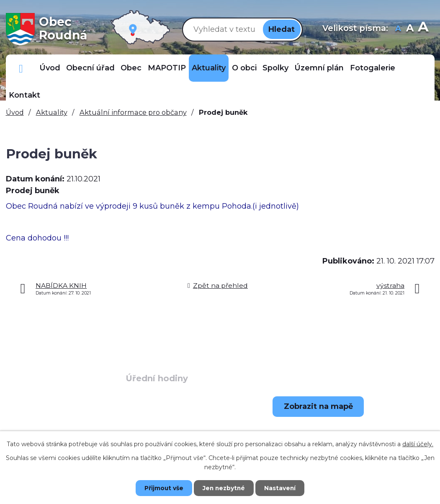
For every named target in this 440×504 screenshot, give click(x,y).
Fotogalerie (373, 68)
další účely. (418, 444)
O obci (244, 68)
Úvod (50, 68)
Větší (423, 29)
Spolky (275, 68)
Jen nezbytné (224, 488)
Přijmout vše (161, 488)
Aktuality (209, 68)
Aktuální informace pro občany (133, 112)
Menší (398, 29)
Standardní (410, 29)
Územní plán (319, 68)
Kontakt (24, 95)
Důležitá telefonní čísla (21, 68)
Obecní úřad (90, 68)
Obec (131, 68)
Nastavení (283, 488)
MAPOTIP (167, 68)
